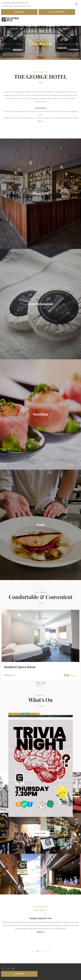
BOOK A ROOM (19, 974)
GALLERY (40, 833)
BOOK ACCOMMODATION (57, 12)
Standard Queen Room (20, 667)
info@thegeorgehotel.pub (22, 6)
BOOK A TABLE (19, 12)
